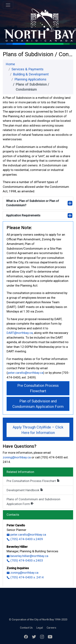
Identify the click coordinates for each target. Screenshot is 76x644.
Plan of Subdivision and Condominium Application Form (38, 404)
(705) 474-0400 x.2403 (25, 560)
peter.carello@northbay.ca (25, 373)
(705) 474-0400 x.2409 (25, 539)
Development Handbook (25, 490)
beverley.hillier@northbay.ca (27, 556)
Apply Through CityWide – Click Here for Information (38, 430)
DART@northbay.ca (20, 333)
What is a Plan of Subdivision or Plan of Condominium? (33, 203)
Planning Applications (30, 79)
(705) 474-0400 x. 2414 (25, 577)
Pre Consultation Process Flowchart (38, 388)
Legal (40, 628)
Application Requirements (23, 215)
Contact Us (26, 628)
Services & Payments (27, 69)
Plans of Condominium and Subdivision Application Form (33, 502)
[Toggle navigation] (8, 5)
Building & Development (31, 74)
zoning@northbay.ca (17, 457)
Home (10, 64)
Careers (51, 628)
